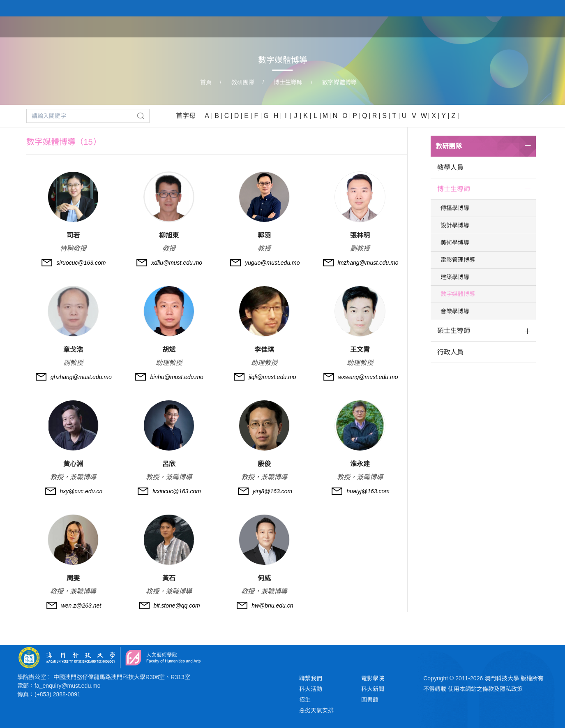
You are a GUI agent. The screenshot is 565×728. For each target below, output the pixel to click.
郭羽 (264, 235)
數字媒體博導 (339, 82)
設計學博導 (455, 225)
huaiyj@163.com (368, 491)
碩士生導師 (454, 331)
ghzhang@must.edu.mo (81, 377)
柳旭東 (169, 235)
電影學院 (373, 678)
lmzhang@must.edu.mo (368, 263)
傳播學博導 (455, 208)
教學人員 (450, 168)
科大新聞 (373, 689)
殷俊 (264, 464)
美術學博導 (455, 243)
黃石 (169, 578)
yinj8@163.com (273, 491)
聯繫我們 (311, 678)
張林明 (360, 235)
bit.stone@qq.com (177, 606)
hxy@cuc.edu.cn (81, 491)
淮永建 (360, 464)
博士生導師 (288, 82)
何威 (264, 578)
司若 (73, 235)
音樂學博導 (455, 311)
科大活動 (311, 689)
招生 (305, 700)
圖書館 (370, 700)
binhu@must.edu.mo (176, 377)
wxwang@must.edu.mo (368, 377)
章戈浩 (73, 350)
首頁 (351, 26)
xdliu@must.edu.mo (177, 263)
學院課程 (422, 26)
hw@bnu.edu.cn (272, 606)
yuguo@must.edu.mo (272, 263)
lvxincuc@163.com (177, 491)
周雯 (73, 578)
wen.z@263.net (81, 606)
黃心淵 (73, 464)
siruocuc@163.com (81, 263)
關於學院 (383, 26)
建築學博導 (455, 277)
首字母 (186, 116)
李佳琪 (264, 350)
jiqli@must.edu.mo (272, 377)
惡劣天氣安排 (316, 710)
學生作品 (499, 26)
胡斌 (169, 350)
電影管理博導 (458, 260)
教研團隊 (461, 26)
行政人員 (450, 352)
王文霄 (360, 350)
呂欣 (169, 464)
